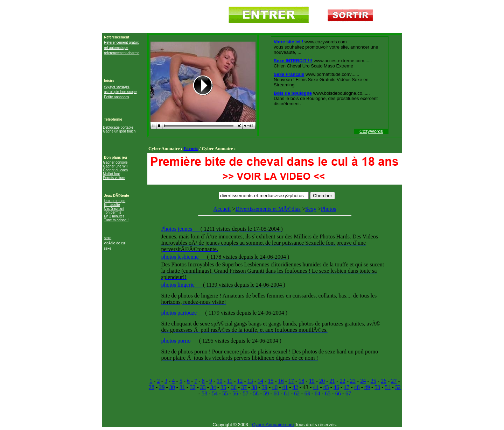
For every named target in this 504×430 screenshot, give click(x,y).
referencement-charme (122, 53)
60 (276, 393)
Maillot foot (111, 174)
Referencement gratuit (121, 42)
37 (244, 387)
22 (343, 381)
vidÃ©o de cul (115, 243)
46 (336, 387)
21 (332, 381)
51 (388, 387)
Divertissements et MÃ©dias (268, 209)
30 (172, 387)
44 (316, 387)
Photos (275, 286)
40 (275, 387)
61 (287, 393)
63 (307, 393)
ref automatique (116, 48)
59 (266, 393)
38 (254, 387)
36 (234, 387)
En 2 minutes (114, 216)
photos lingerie (178, 285)
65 (328, 393)
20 (322, 381)
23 (353, 381)
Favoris (191, 148)
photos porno (176, 341)
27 (394, 381)
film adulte (112, 205)
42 (295, 387)
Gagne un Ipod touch (119, 131)
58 (256, 393)
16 (281, 381)
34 (213, 387)
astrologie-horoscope (120, 92)
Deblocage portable (118, 127)
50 (377, 387)
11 (230, 381)
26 (384, 381)
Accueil (222, 209)
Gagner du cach (115, 170)
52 (398, 387)
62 (297, 393)
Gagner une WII (115, 166)
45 (326, 387)
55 (225, 393)
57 (246, 393)
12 (240, 381)
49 (367, 387)
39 (265, 387)
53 (204, 393)
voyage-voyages (117, 87)
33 (203, 387)
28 (152, 387)
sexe (108, 238)
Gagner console (115, 162)
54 (215, 393)
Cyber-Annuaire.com (273, 425)
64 (317, 393)
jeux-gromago (115, 201)
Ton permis (113, 212)
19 (312, 381)
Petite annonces (117, 97)
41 (285, 387)
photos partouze (180, 313)
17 (291, 381)
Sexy (311, 209)
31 (182, 387)
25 (373, 381)
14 (260, 381)
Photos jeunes (177, 229)
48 (357, 387)
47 (346, 387)
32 (192, 387)
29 (162, 387)
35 (223, 387)
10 (219, 381)
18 (301, 381)
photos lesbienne (180, 257)
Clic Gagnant (114, 209)
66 (338, 393)
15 (271, 381)
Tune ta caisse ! (116, 220)
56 (235, 393)
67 (348, 393)
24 (363, 381)
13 (250, 381)
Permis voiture (114, 178)
